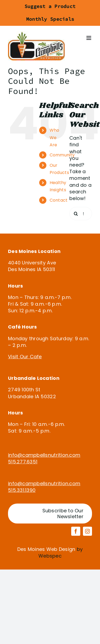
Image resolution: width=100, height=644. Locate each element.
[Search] (76, 214)
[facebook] (76, 531)
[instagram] (87, 531)
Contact (59, 200)
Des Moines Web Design (46, 549)
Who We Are (55, 137)
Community (62, 155)
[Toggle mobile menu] (89, 38)
